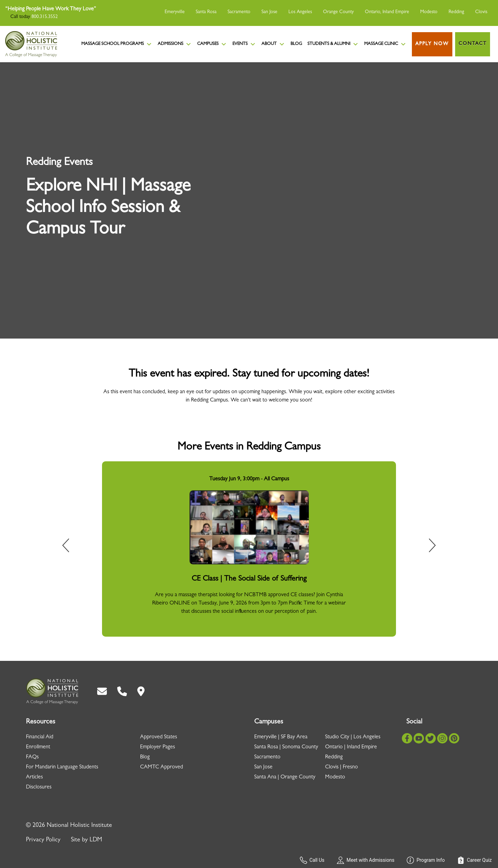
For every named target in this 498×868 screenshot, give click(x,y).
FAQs (32, 757)
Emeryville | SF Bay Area (281, 737)
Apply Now (432, 44)
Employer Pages (158, 747)
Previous (71, 547)
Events (244, 44)
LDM (96, 840)
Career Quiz (474, 860)
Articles (34, 777)
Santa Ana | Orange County (285, 777)
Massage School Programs (117, 44)
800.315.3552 (45, 17)
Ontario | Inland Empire (351, 747)
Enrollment (38, 747)
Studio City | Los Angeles (353, 737)
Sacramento (239, 12)
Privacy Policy (43, 840)
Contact (473, 44)
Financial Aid (40, 737)
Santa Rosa (206, 12)
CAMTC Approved (162, 767)
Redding (456, 12)
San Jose (269, 12)
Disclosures (39, 787)
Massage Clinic (385, 44)
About (273, 44)
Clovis (481, 12)
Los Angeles (300, 12)
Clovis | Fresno (342, 767)
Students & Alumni (333, 44)
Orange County (338, 12)
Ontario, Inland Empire (387, 12)
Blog (296, 44)
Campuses (212, 44)
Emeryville (175, 12)
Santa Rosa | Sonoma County (286, 747)
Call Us (312, 860)
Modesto (429, 12)
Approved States (159, 737)
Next (427, 547)
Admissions (175, 44)
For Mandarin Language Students (62, 767)
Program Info (426, 860)
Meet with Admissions (366, 860)
